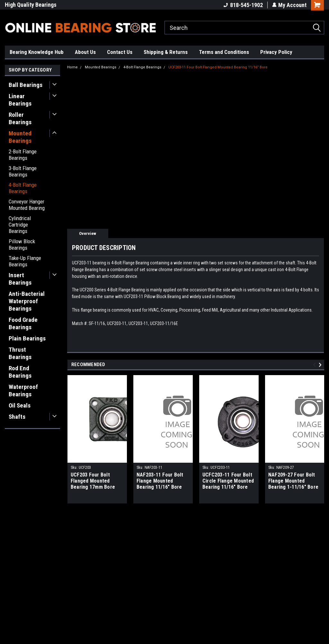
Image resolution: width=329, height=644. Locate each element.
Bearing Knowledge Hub (37, 52)
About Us (85, 52)
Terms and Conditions (224, 52)
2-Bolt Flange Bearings (23, 155)
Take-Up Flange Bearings (25, 261)
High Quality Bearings (31, 5)
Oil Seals (20, 405)
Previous (315, 365)
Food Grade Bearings (23, 323)
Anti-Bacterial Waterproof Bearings (27, 301)
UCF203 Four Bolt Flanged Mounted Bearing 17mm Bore (93, 481)
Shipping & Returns (166, 52)
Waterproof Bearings (23, 391)
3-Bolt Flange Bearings (23, 171)
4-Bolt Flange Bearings (23, 188)
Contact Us (120, 52)
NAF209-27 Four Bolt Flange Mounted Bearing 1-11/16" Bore (293, 481)
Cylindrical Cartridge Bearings (20, 225)
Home (72, 67)
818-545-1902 (243, 5)
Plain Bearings (27, 338)
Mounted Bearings (20, 137)
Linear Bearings (20, 100)
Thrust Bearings (20, 353)
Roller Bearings (20, 118)
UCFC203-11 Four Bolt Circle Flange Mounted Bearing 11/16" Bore (228, 481)
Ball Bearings (26, 85)
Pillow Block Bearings (22, 245)
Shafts (17, 417)
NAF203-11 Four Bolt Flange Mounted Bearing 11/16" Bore (160, 481)
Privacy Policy (276, 52)
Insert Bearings (20, 279)
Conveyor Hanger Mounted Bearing (27, 205)
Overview (88, 233)
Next (321, 365)
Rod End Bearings (20, 372)
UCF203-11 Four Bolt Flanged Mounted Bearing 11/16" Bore (218, 67)
